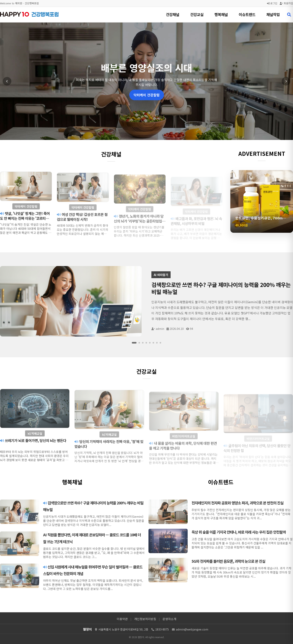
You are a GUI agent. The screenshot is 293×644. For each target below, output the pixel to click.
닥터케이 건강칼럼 (147, 95)
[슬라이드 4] (146, 343)
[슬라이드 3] (143, 343)
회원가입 (286, 3)
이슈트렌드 (247, 14)
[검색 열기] (289, 15)
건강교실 (197, 14)
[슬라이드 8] (160, 343)
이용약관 (122, 619)
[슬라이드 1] (134, 343)
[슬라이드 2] (139, 343)
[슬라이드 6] (153, 343)
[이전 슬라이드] (7, 81)
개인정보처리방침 (145, 619)
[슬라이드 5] (150, 343)
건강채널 (173, 14)
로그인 (272, 3)
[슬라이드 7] (157, 343)
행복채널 (221, 14)
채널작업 (273, 14)
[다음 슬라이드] (286, 81)
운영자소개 (169, 619)
